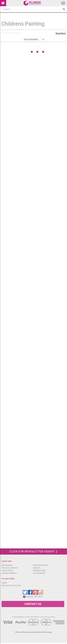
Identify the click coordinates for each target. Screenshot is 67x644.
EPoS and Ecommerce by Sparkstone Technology (33, 632)
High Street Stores (40, 565)
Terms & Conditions (10, 568)
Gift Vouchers (7, 565)
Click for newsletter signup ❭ (33, 551)
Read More (61, 33)
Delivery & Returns (9, 573)
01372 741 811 (35, 597)
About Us (37, 568)
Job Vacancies (39, 573)
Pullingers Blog (39, 570)
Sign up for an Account (11, 585)
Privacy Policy (7, 570)
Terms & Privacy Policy (47, 617)
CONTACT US (33, 604)
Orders (4, 583)
